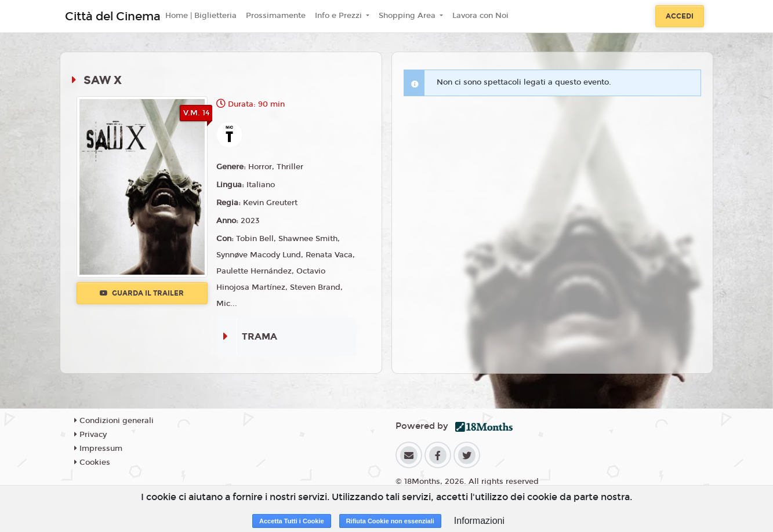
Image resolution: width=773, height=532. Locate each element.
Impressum (98, 449)
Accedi (680, 16)
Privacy (90, 435)
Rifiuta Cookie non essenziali (390, 521)
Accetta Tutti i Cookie (292, 521)
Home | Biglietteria (201, 16)
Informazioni (479, 521)
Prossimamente (276, 16)
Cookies (92, 462)
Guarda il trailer (142, 293)
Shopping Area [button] (408, 16)
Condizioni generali (114, 421)
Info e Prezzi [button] (340, 16)
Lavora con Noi (480, 16)
